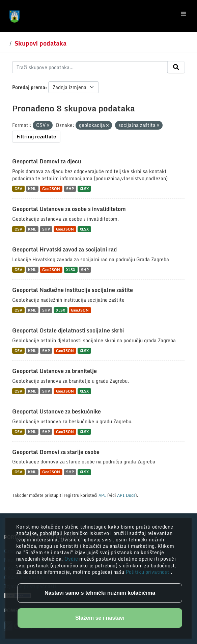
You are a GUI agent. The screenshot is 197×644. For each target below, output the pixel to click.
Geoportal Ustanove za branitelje (54, 371)
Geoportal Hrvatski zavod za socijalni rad (64, 249)
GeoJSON (51, 189)
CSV (18, 189)
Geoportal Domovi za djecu (47, 161)
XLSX (84, 189)
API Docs (126, 495)
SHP (70, 189)
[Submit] (176, 67)
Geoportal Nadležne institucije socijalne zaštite (73, 290)
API (102, 495)
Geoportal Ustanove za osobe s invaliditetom (69, 209)
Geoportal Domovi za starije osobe (56, 452)
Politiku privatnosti (148, 572)
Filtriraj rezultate (36, 137)
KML (32, 189)
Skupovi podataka (40, 43)
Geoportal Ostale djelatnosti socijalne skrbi (68, 330)
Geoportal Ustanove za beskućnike (57, 411)
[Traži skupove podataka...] (90, 67)
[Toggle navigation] (183, 14)
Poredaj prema (29, 87)
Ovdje (72, 559)
